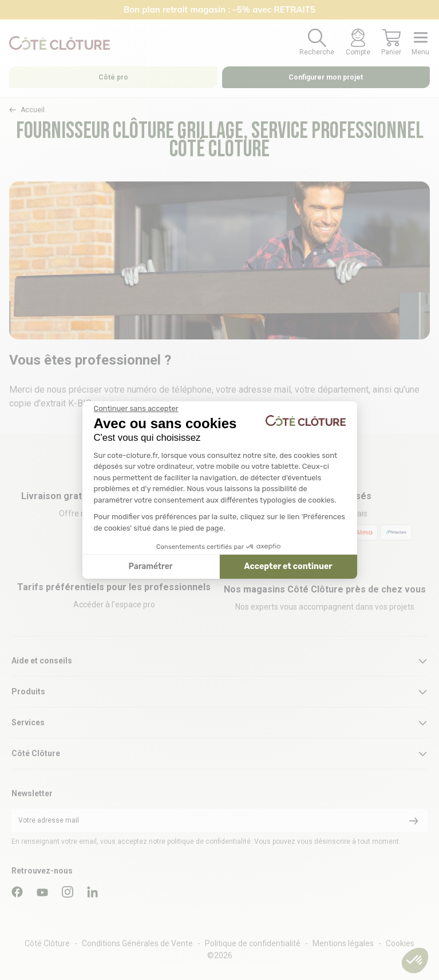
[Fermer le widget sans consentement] (136, 409)
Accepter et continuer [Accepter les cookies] (288, 566)
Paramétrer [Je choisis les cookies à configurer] (151, 566)
